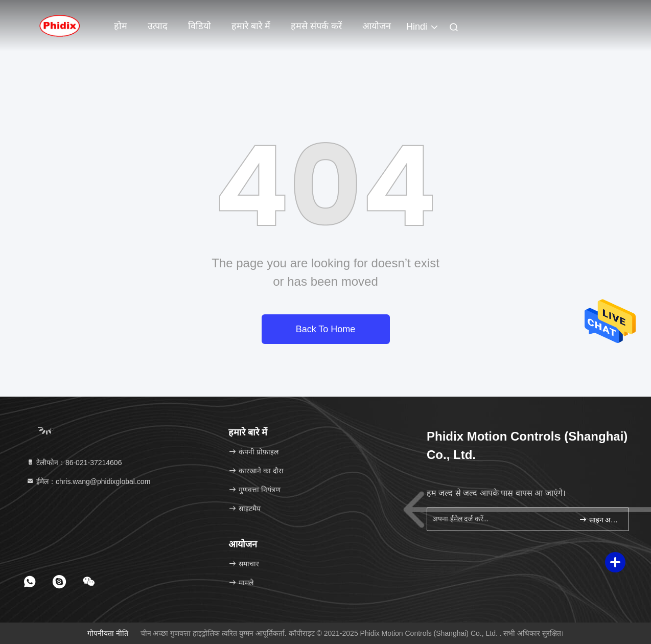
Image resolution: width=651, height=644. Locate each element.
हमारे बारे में (251, 26)
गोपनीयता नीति (108, 633)
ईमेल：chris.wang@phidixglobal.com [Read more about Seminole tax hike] (88, 481)
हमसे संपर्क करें (316, 26)
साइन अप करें (600, 520)
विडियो (200, 26)
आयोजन (377, 26)
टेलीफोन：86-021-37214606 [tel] (74, 463)
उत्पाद (158, 26)
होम (121, 26)
